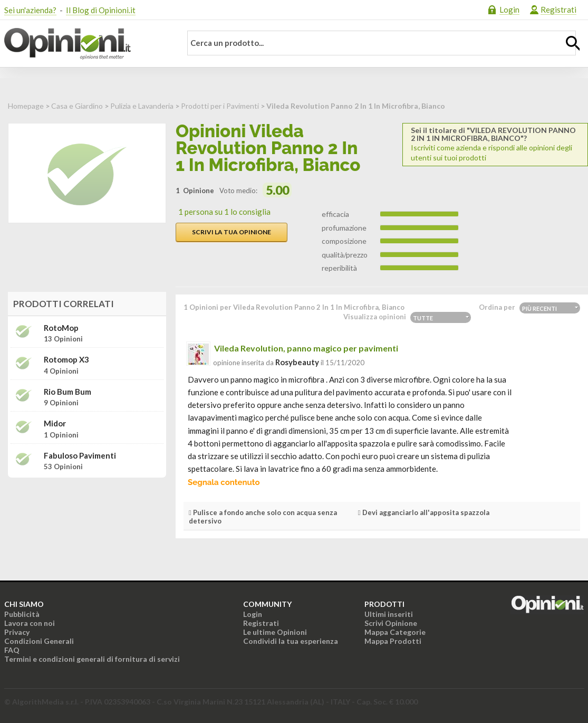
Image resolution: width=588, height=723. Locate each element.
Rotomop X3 (66, 360)
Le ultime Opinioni (275, 632)
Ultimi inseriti (389, 614)
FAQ (12, 650)
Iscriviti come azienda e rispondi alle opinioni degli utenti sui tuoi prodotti (495, 144)
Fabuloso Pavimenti (80, 456)
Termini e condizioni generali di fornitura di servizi (92, 659)
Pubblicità (22, 614)
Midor (55, 424)
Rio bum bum (68, 392)
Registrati (558, 9)
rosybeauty (297, 362)
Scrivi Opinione (391, 623)
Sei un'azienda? (30, 10)
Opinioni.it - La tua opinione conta (86, 44)
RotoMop (61, 328)
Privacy (17, 632)
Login (509, 9)
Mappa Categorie (395, 632)
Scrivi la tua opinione (232, 232)
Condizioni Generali (39, 641)
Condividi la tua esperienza (291, 641)
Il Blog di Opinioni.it (101, 10)
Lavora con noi (30, 623)
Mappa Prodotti (393, 641)
